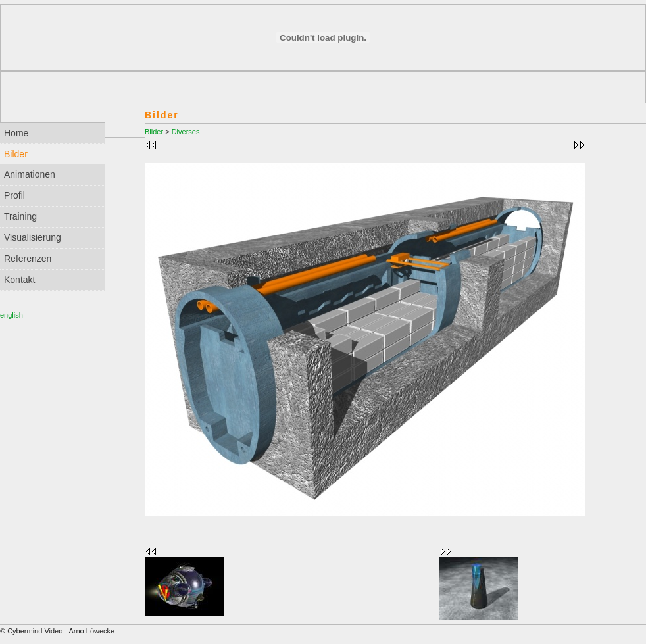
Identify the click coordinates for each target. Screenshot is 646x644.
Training (20, 216)
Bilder (154, 132)
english (12, 315)
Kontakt (19, 280)
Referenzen (28, 259)
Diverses (186, 132)
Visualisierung (33, 237)
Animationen (30, 174)
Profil (14, 195)
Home (16, 133)
